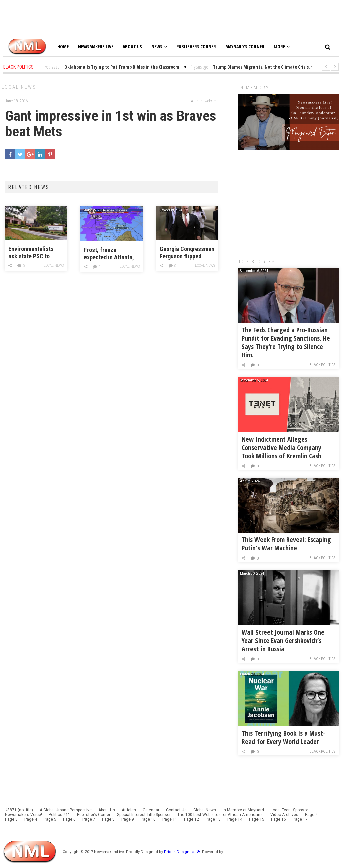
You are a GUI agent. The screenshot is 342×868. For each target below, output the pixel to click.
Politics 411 (60, 815)
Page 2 (311, 815)
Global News (205, 810)
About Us (132, 47)
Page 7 (89, 819)
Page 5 (50, 819)
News (159, 47)
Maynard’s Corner (245, 47)
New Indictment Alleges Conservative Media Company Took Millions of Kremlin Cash (282, 447)
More (282, 47)
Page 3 (11, 819)
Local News (19, 87)
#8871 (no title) (19, 810)
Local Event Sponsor (289, 810)
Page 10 (148, 819)
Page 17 (300, 819)
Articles (129, 810)
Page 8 (108, 819)
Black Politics (322, 365)
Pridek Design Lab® (183, 852)
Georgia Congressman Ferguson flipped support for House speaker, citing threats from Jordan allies (187, 253)
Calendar (151, 810)
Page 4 (31, 819)
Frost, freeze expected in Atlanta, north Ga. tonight (109, 254)
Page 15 (257, 819)
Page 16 (278, 819)
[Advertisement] (289, 201)
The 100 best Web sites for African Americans (220, 815)
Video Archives (284, 815)
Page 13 (213, 819)
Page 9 (128, 819)
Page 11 (170, 819)
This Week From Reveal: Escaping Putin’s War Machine (286, 544)
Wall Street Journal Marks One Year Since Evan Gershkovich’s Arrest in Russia (283, 641)
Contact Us (176, 810)
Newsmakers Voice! (24, 815)
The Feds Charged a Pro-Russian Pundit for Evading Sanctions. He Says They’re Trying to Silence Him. (286, 342)
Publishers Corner (196, 47)
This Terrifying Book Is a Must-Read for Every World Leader (284, 737)
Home (63, 47)
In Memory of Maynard (243, 810)
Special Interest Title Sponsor (144, 815)
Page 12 (192, 819)
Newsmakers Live (96, 47)
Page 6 (69, 819)
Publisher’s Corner (94, 815)
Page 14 (235, 819)
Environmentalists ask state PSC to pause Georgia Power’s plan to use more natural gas (32, 253)
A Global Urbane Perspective (66, 810)
